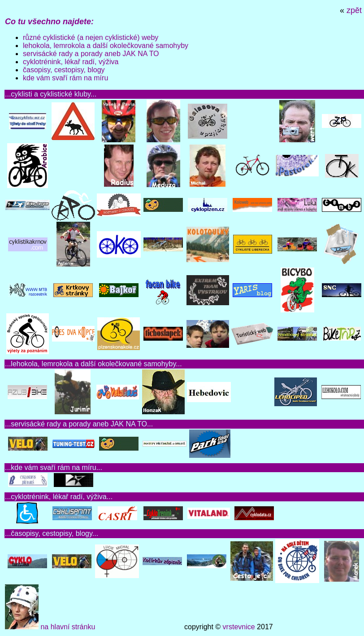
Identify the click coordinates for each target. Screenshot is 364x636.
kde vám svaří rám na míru (65, 78)
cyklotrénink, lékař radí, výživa (71, 62)
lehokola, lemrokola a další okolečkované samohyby (106, 46)
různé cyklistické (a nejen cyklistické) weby (91, 37)
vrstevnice (239, 627)
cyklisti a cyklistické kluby (51, 94)
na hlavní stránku (68, 627)
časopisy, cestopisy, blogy (64, 70)
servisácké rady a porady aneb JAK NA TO (91, 54)
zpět (354, 10)
